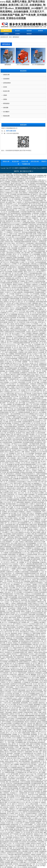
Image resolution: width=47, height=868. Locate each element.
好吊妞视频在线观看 (19, 652)
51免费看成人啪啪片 (8, 540)
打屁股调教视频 (21, 409)
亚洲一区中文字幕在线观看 (11, 449)
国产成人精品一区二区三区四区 (18, 513)
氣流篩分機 (6, 91)
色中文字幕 (3, 349)
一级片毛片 (5, 586)
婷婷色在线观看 (11, 785)
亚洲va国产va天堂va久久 (39, 644)
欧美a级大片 (13, 488)
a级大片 (16, 311)
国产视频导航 (35, 365)
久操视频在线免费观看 (24, 412)
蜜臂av (12, 329)
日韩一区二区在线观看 (11, 194)
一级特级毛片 (15, 447)
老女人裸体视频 (25, 561)
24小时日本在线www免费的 (15, 556)
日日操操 (30, 247)
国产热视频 (22, 367)
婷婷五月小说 (25, 355)
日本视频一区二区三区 (8, 300)
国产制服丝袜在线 (34, 449)
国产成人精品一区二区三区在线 (11, 678)
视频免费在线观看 (35, 439)
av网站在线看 (17, 611)
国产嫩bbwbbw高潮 (22, 739)
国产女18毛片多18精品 (35, 204)
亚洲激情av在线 (10, 278)
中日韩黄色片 (16, 423)
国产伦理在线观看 (23, 204)
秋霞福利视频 (41, 251)
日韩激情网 (3, 351)
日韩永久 (12, 310)
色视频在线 (9, 193)
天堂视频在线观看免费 (6, 283)
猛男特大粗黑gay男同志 (21, 338)
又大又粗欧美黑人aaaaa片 (10, 204)
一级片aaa (35, 660)
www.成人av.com (14, 313)
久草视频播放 (24, 224)
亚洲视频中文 (24, 373)
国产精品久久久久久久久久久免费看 (24, 196)
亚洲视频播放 (6, 528)
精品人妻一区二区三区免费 (32, 397)
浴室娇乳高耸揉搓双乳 (23, 436)
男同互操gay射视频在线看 (32, 202)
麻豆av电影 (35, 627)
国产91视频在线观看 (6, 378)
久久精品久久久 (7, 264)
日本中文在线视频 (42, 400)
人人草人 (42, 324)
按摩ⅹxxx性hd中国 (20, 720)
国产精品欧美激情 (32, 742)
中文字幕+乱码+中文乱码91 (38, 360)
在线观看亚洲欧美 (27, 422)
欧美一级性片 (24, 251)
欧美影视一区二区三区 (31, 663)
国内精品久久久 (28, 633)
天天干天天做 (14, 367)
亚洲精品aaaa (16, 566)
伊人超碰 (17, 289)
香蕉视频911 (9, 542)
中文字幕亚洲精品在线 (29, 275)
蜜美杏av (2, 445)
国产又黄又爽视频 (41, 671)
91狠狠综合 (35, 284)
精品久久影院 (25, 649)
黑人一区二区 (10, 381)
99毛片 (31, 788)
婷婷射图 (19, 701)
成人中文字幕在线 (30, 847)
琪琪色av (16, 518)
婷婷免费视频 (29, 637)
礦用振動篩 (6, 103)
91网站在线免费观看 (40, 243)
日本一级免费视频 (13, 641)
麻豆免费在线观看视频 (24, 194)
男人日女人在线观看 (10, 686)
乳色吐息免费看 (8, 398)
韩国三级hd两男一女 (32, 434)
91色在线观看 (6, 684)
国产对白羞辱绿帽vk (11, 180)
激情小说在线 (11, 626)
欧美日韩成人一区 (10, 573)
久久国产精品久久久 (28, 556)
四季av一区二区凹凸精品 (33, 404)
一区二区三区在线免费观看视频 (23, 381)
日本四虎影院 (24, 614)
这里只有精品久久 (34, 528)
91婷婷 (38, 457)
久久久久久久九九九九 (41, 556)
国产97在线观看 (14, 834)
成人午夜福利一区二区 (11, 269)
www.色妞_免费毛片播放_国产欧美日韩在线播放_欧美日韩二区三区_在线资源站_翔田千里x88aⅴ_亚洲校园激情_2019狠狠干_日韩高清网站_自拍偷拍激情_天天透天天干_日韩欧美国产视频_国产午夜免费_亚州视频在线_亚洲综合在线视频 (23, 177)
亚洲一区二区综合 (34, 355)
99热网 (2, 543)
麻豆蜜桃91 (12, 586)
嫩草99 (12, 858)
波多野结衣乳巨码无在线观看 (23, 697)
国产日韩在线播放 (13, 512)
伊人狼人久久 (35, 412)
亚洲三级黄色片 (24, 193)
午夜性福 (41, 351)
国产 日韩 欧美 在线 (13, 711)
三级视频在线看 (23, 793)
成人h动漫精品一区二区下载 (19, 529)
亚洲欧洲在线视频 (15, 299)
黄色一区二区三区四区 (32, 714)
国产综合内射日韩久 (26, 340)
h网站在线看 (36, 387)
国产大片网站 (15, 303)
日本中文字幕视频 (14, 251)
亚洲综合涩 (15, 575)
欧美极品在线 (37, 337)
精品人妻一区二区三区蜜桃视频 (12, 199)
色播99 (39, 216)
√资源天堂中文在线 (35, 436)
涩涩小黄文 (41, 684)
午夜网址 (43, 340)
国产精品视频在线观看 (23, 524)
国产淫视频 (42, 772)
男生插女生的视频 (22, 490)
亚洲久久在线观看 (28, 300)
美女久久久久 (32, 272)
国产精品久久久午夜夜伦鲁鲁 (36, 321)
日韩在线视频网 (26, 507)
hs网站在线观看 (29, 542)
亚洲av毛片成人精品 (32, 322)
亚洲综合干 (28, 280)
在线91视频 (4, 224)
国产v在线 (22, 485)
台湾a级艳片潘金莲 (31, 411)
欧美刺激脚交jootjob (38, 297)
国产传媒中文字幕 (6, 248)
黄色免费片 (8, 727)
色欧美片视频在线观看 (10, 411)
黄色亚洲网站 (35, 597)
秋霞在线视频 (24, 651)
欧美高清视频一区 (32, 668)
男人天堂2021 (17, 455)
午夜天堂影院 (31, 809)
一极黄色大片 (12, 809)
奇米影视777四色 (21, 433)
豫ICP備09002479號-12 (27, 171)
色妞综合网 (24, 600)
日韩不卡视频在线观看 (11, 352)
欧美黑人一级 (15, 562)
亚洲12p (18, 510)
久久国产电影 (18, 215)
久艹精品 (24, 378)
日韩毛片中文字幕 (32, 482)
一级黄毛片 (3, 806)
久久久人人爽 (26, 553)
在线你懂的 (17, 753)
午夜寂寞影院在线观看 (30, 573)
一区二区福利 (38, 455)
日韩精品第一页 (27, 254)
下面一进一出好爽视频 (28, 520)
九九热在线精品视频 (40, 281)
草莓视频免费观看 (29, 292)
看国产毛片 (11, 629)
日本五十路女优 (35, 575)
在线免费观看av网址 (32, 207)
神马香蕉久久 (9, 307)
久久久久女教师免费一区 (22, 237)
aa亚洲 (29, 488)
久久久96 (25, 185)
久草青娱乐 (3, 853)
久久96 (33, 248)
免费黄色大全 (27, 662)
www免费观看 (23, 247)
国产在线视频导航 (23, 523)
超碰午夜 (30, 725)
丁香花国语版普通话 (27, 540)
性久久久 (10, 343)
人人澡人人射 (18, 763)
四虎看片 (34, 415)
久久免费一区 (16, 780)
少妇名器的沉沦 (7, 288)
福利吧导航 (11, 216)
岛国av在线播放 (33, 251)
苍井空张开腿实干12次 (30, 738)
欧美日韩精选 (29, 438)
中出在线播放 (4, 554)
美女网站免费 (32, 458)
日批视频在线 (43, 851)
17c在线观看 (33, 656)
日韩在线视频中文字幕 (29, 618)
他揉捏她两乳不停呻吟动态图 (19, 599)
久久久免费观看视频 (29, 727)
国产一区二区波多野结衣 (37, 288)
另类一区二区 (13, 673)
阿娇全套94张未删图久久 (36, 477)
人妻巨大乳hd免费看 (22, 458)
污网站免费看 (32, 614)
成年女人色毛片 (18, 457)
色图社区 (12, 714)
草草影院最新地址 (39, 536)
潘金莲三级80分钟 (16, 183)
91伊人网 (3, 474)
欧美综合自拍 (23, 228)
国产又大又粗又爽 (29, 616)
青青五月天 (28, 627)
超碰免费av (20, 292)
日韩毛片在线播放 (18, 349)
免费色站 (3, 799)
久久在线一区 (30, 382)
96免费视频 (19, 310)
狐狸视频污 (43, 333)
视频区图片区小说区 (36, 763)
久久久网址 (15, 193)
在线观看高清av (32, 569)
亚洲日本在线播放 (30, 487)
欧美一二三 (3, 232)
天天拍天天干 (18, 232)
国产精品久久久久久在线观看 (20, 444)
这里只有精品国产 (5, 477)
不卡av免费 (17, 540)
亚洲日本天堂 (25, 845)
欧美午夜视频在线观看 (11, 466)
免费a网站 (3, 572)
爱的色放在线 (34, 491)
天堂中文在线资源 (5, 646)
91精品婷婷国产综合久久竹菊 (26, 269)
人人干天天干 (43, 804)
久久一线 (19, 256)
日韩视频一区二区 (24, 562)
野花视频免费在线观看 (29, 223)
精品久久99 (36, 768)
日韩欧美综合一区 (12, 494)
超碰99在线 (30, 188)
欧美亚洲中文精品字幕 (36, 850)
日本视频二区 (15, 264)
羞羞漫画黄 (42, 476)
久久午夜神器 (35, 324)
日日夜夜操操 (12, 482)
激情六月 (15, 804)
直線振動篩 (6, 79)
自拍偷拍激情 (30, 243)
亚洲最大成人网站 (36, 463)
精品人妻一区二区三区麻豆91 (35, 839)
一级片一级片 (43, 218)
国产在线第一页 (32, 793)
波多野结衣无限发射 (34, 605)
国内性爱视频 (15, 644)
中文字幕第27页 (36, 802)
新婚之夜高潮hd (40, 305)
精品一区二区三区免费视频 (8, 820)
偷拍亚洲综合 (4, 213)
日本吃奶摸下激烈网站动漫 (28, 212)
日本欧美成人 (7, 444)
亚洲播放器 (22, 512)
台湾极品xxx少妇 (34, 632)
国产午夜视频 (41, 411)
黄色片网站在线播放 (33, 679)
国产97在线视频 (7, 722)
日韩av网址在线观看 (30, 602)
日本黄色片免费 (35, 299)
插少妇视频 (43, 231)
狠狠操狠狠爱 (33, 706)
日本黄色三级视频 (41, 212)
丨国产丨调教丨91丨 (22, 344)
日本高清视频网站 (24, 528)
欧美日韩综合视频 (25, 299)
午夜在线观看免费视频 (10, 259)
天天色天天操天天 (23, 717)
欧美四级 (40, 494)
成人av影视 (42, 193)
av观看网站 (28, 640)
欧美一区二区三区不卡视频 (16, 273)
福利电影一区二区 (15, 613)
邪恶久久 (5, 610)
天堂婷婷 (20, 250)
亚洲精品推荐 (18, 682)
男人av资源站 (25, 235)
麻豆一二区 (23, 188)
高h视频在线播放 (26, 286)
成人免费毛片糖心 (11, 202)
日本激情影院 (26, 198)
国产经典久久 (13, 810)
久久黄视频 (16, 681)
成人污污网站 (36, 678)
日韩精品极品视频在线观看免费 (23, 242)
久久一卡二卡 (4, 453)
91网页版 (9, 349)
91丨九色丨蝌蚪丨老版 (25, 496)
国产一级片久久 (37, 371)
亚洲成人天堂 (10, 434)
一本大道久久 (30, 261)
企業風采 (6, 34)
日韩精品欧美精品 (28, 712)
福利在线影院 (28, 267)
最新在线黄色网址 (40, 250)
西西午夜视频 (37, 633)
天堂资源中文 (38, 755)
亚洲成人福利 (27, 483)
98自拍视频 (14, 248)
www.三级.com (39, 420)
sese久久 (34, 280)
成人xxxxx (40, 862)
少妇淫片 (6, 588)
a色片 (43, 855)
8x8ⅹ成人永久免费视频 (28, 414)
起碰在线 (32, 235)
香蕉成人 (7, 390)
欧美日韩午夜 (11, 291)
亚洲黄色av (20, 738)
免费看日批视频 (43, 419)
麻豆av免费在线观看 (25, 709)
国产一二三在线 (8, 188)
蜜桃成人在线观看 (18, 284)
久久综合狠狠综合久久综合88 (31, 592)
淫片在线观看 (25, 706)
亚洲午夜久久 (42, 322)
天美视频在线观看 (14, 660)
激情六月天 (43, 747)
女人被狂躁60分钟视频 (30, 667)
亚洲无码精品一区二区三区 (39, 488)
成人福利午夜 (34, 561)
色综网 (35, 234)
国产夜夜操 (3, 716)
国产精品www (9, 580)
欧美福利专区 (15, 709)
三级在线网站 (25, 537)
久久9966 (26, 583)
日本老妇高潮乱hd (22, 482)
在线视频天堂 (4, 744)
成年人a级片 (39, 487)
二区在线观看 (12, 406)
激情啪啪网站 (25, 703)
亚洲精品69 (33, 384)
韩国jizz (23, 548)
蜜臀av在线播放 (17, 417)
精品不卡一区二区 (37, 381)
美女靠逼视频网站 (37, 485)
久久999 (42, 605)
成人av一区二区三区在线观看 (18, 836)
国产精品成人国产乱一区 (30, 256)
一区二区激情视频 (29, 226)
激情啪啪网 (37, 704)
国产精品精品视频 (39, 188)
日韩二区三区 (39, 746)
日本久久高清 (27, 741)
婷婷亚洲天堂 (10, 221)
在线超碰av (30, 529)
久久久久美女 (22, 207)
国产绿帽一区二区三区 (36, 237)
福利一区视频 (11, 387)
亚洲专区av (7, 543)
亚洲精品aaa (35, 662)
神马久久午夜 (23, 551)
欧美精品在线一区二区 (17, 825)
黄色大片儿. (8, 360)
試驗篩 (5, 95)
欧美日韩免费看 (33, 867)
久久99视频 (31, 736)
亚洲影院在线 (36, 199)
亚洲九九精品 (15, 191)
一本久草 (20, 201)
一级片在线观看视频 (14, 373)
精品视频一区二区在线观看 (30, 608)
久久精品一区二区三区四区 (27, 262)
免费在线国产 (43, 795)
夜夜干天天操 (13, 234)
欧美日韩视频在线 (32, 526)
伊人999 (29, 180)
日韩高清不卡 (4, 384)
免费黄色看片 (11, 621)
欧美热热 (35, 425)
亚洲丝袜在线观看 (11, 428)
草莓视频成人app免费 (41, 513)
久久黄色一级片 (8, 506)
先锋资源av (7, 793)
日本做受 (28, 813)
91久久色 (21, 596)
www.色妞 (27, 231)
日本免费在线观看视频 (29, 376)
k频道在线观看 (18, 275)
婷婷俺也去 (27, 288)
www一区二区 (15, 731)
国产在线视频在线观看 (11, 368)
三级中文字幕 (7, 703)
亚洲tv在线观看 (10, 550)
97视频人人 (7, 599)
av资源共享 (3, 343)
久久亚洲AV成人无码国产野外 (9, 674)
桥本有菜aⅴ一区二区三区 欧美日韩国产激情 (30, 314)
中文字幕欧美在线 (27, 417)
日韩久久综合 (7, 243)
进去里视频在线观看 (14, 212)
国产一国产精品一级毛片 (13, 776)
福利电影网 (7, 330)
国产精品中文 (34, 194)
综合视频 (42, 428)
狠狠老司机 (18, 537)
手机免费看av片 (42, 842)
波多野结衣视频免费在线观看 (28, 464)
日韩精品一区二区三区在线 (23, 832)
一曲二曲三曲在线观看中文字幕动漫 (34, 182)
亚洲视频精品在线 (26, 643)
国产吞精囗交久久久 (20, 434)
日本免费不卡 (43, 215)
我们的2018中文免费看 (14, 224)
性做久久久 (42, 379)
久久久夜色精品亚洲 (6, 376)
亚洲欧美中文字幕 (40, 348)
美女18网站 (27, 785)
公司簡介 (18, 34)
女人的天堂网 (12, 802)
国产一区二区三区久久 (11, 523)
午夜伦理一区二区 (8, 760)
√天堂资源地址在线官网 (10, 186)
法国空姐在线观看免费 (19, 190)
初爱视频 (11, 185)
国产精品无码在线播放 (31, 621)
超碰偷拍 (31, 831)
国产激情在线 (18, 520)
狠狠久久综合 (39, 226)
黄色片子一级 (10, 338)
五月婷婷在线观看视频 (41, 616)
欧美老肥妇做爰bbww (6, 679)
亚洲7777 (26, 273)
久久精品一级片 (30, 806)
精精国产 (14, 370)
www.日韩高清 (23, 379)
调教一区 (10, 286)
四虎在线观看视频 (41, 183)
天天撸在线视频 (39, 201)
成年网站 (34, 216)
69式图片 (35, 471)
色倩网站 (5, 512)
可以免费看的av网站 (25, 205)
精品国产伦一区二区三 (6, 245)
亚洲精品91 (43, 853)
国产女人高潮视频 (5, 182)
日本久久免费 (34, 701)
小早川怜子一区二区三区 (9, 708)
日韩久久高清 (7, 700)
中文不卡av (42, 581)
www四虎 (12, 668)
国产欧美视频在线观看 (19, 404)
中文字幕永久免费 (34, 624)
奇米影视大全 (8, 652)
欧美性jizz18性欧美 (36, 843)
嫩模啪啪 (34, 674)
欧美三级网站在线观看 (29, 457)
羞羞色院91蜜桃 (16, 235)
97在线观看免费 (37, 512)
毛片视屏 (38, 649)
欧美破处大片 (14, 793)
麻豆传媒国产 (23, 191)
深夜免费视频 (13, 501)
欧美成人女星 (18, 297)
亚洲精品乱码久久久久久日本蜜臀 (24, 329)
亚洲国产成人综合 (15, 600)
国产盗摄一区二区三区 (14, 507)
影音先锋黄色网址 (32, 842)
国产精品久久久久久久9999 (29, 392)
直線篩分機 (25, 161)
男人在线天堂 (11, 798)
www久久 (18, 798)
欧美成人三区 (39, 693)
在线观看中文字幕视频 (8, 198)
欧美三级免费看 (39, 335)
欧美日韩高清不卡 (22, 779)
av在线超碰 (20, 357)
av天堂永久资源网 (32, 191)
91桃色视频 (7, 367)
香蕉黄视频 (31, 681)
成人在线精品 (16, 360)
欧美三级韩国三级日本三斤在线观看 (28, 316)
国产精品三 (39, 275)
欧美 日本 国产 (41, 280)
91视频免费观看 (16, 703)
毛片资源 (33, 198)
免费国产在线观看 (30, 823)
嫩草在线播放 (12, 220)
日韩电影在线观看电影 (30, 638)
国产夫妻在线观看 (10, 741)
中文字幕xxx (28, 550)
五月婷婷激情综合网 (41, 223)
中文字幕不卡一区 (14, 384)
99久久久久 (43, 374)
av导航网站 (21, 352)
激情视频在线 (43, 662)
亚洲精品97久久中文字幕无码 (32, 283)
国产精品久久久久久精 (23, 460)
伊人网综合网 (43, 714)
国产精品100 (41, 191)
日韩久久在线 (14, 532)
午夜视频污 (29, 333)
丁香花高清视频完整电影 (10, 427)
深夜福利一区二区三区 (33, 270)
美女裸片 (5, 286)
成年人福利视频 (34, 591)
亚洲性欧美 (9, 207)
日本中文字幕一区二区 (17, 397)
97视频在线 (31, 228)
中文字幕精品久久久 (18, 335)
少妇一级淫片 (31, 221)
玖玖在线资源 (37, 422)
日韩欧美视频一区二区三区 (36, 450)
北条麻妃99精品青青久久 (28, 474)
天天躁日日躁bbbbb (32, 278)
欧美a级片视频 (41, 224)
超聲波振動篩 (7, 83)
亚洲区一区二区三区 (6, 335)
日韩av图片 (15, 270)
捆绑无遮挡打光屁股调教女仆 (23, 855)
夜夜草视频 (5, 480)
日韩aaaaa (41, 194)
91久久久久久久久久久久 (9, 344)
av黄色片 (21, 698)
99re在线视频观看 (24, 449)
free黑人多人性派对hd (21, 790)
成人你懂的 (17, 221)
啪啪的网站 (21, 267)
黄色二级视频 (12, 610)
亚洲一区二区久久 (40, 635)
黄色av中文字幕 (37, 445)
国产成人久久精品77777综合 (17, 333)
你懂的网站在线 (20, 586)
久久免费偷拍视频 (11, 321)
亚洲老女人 (35, 242)
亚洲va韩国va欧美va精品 (13, 630)
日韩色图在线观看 (6, 644)
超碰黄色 (36, 622)
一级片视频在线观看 (34, 444)
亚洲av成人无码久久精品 (39, 659)
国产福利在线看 (42, 341)
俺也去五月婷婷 (10, 614)
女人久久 (24, 531)
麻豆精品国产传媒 (27, 297)
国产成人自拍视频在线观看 (20, 539)
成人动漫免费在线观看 (6, 442)
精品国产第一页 (22, 488)
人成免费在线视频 (11, 385)
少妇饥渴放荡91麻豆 (35, 186)
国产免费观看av (28, 337)
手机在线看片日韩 (41, 357)
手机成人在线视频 (26, 199)
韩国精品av (23, 780)
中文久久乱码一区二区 (10, 502)
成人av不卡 (3, 324)
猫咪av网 (34, 534)
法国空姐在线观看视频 (35, 821)
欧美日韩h (14, 430)
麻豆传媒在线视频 (40, 269)
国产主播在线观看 (25, 264)
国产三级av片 (22, 466)
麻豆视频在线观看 (40, 716)
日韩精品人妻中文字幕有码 (8, 637)
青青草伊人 (19, 198)
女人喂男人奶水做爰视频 (13, 419)
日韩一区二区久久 (5, 728)
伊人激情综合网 (16, 378)
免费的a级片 (21, 674)
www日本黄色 (15, 205)
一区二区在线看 (10, 294)
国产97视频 (22, 403)
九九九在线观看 (25, 613)
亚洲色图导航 (39, 453)
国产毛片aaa (26, 363)
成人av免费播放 (10, 354)
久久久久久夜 (7, 689)
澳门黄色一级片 (38, 752)
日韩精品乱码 (31, 673)
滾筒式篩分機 (35, 161)
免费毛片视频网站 (22, 220)
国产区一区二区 (17, 254)
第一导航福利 (27, 284)
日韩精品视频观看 (35, 747)
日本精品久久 (22, 243)
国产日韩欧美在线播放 (10, 627)
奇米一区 (16, 867)
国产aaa (17, 614)
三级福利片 (29, 512)
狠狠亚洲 (43, 444)
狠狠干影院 (32, 730)
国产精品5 (27, 428)
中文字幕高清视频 (18, 638)
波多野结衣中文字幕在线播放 (8, 256)
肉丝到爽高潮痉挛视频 (36, 273)
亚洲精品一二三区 (10, 295)
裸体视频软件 (26, 365)
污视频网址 (43, 270)
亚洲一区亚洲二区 (11, 701)
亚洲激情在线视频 (12, 787)
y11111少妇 (17, 307)
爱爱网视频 (26, 439)
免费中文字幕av (30, 776)
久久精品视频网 (36, 254)
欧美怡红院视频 (14, 842)
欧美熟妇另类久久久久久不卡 (13, 392)
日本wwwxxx (19, 626)
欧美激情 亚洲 (30, 409)
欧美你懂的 (28, 485)
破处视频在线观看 (35, 460)
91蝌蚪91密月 (12, 847)
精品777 (41, 303)
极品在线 (41, 660)
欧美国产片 (9, 417)
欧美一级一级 (23, 526)
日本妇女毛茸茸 (9, 840)
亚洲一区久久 (10, 799)
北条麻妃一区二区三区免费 (23, 327)
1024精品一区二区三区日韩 (33, 423)
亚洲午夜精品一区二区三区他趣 (29, 419)
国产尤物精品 (22, 281)
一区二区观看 (21, 390)
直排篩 (5, 87)
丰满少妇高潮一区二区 (21, 607)
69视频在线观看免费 (23, 810)
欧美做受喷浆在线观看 (35, 812)
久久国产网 (16, 188)
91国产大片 (40, 738)
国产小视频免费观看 (23, 186)
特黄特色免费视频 (40, 577)
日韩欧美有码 (12, 389)
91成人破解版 (4, 536)
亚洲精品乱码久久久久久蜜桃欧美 (20, 521)
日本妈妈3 (43, 387)
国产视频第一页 (23, 518)
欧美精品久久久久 (18, 283)
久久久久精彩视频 (18, 337)
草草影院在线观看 (34, 193)
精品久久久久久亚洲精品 (23, 389)
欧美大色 (15, 441)
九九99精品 (28, 534)
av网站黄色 (29, 564)
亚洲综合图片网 (42, 313)
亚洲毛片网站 (20, 847)
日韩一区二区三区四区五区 (24, 218)
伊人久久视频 (31, 348)
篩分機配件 (6, 112)
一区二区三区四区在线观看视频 (9, 359)
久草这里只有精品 (10, 719)
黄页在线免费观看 (42, 569)
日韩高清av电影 (9, 242)
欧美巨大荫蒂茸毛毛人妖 (36, 641)
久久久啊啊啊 (30, 766)
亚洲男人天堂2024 (29, 277)
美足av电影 (5, 596)
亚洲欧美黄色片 (13, 267)
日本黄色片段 (36, 643)
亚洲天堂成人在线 (36, 401)
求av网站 (2, 180)
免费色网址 (20, 559)
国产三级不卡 (29, 777)
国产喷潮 (36, 637)
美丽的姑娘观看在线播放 (23, 259)
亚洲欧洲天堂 (30, 427)
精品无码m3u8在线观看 (10, 318)
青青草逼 (16, 864)
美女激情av (21, 182)
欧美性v (30, 307)
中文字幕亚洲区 (4, 648)
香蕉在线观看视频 (12, 395)
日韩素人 (2, 428)
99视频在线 (35, 218)
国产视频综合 (39, 228)
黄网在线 (12, 720)
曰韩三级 (28, 674)
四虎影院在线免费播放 (26, 644)
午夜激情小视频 (42, 234)
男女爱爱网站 (20, 627)
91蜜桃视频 (35, 303)
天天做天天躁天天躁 (33, 338)
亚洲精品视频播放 (42, 256)
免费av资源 (9, 455)
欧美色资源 (38, 235)
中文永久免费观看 (20, 799)
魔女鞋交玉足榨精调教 (17, 670)
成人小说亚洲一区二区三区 (35, 499)
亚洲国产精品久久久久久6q (11, 408)
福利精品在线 (7, 430)
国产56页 (38, 651)
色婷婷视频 (9, 337)
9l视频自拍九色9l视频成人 (9, 559)
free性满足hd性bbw (28, 201)
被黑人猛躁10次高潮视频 (13, 589)
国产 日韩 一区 (34, 864)
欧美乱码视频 (18, 185)
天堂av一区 (11, 843)
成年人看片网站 (43, 207)
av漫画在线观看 (17, 730)
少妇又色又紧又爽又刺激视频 (26, 441)
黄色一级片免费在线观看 (17, 240)
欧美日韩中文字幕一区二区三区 (28, 313)
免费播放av (25, 730)
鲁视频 (4, 201)
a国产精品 (8, 575)
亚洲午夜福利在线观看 (24, 597)
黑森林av (27, 575)
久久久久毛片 (30, 506)
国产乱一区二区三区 (37, 741)
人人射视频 (24, 307)
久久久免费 (18, 749)
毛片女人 (13, 308)
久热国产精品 (10, 215)
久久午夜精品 (36, 307)
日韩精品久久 (20, 428)
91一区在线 (8, 303)
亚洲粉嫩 (9, 464)
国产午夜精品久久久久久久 (21, 624)
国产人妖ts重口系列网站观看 (10, 667)
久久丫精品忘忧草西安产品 (17, 648)
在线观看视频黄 (5, 265)
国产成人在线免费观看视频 (28, 566)
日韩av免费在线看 (36, 761)
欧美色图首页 (43, 592)
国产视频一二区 (25, 491)
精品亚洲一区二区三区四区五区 (15, 226)
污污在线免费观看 (32, 395)
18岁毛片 (37, 221)
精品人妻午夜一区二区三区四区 (17, 744)
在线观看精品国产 (25, 384)
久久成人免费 (4, 389)
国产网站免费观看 (29, 346)
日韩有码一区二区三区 (7, 682)
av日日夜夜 (31, 539)
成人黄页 (43, 220)
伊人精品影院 (30, 820)
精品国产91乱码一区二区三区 (30, 215)
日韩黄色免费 (19, 573)
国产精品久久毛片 (7, 468)
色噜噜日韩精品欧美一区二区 (10, 496)
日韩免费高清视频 (41, 719)
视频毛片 (25, 310)
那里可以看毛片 (18, 483)
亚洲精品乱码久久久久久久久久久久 (12, 223)
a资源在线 (37, 539)
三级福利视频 (22, 270)
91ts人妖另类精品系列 (23, 504)
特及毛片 (12, 463)
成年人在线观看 (11, 458)
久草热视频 (21, 640)
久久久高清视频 (30, 453)
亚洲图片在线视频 (33, 379)
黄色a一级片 (18, 493)
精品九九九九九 (18, 245)
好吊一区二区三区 (42, 392)
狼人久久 (5, 622)
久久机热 (3, 654)
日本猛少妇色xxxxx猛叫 (17, 728)
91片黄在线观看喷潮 (34, 510)
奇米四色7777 (28, 469)
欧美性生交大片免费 (25, 303)
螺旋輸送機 (6, 116)
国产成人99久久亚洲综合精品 (13, 706)
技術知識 (29, 31)
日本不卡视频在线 (18, 277)
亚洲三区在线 (23, 348)
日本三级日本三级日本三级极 (14, 365)
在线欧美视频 (35, 581)
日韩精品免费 (13, 420)
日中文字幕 (22, 311)
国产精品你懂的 (21, 318)
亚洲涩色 (42, 679)
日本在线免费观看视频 (36, 209)
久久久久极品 (38, 378)
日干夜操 (14, 292)
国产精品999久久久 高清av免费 (26, 431)
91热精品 (41, 627)
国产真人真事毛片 (40, 736)
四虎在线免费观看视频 (15, 553)
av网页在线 (33, 264)
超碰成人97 (3, 362)
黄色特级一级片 (14, 403)
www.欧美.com (29, 258)
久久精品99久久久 (20, 806)
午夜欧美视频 (26, 735)
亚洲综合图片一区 (27, 371)
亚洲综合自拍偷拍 (8, 493)
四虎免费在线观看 (13, 746)
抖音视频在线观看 (40, 292)
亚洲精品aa (9, 231)
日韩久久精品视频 (12, 281)
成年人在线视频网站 (36, 253)
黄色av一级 (15, 243)
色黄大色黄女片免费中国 (23, 385)
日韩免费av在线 (8, 769)
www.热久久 (43, 643)
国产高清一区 (13, 412)
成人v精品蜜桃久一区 (17, 584)
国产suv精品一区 (35, 295)
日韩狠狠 (11, 275)
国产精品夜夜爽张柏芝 (15, 213)
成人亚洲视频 (7, 534)
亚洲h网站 (32, 183)
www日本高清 (4, 406)
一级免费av (35, 584)
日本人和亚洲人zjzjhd (6, 209)
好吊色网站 (9, 254)
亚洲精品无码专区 (11, 305)
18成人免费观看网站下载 (33, 468)
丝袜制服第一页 (33, 494)
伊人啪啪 (43, 708)
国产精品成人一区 (12, 201)
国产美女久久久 (25, 747)
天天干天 (19, 517)
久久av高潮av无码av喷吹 (32, 367)
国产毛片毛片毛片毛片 (41, 261)
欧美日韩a (6, 807)
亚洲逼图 (39, 638)
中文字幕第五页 (39, 766)
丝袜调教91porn (4, 251)
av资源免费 (18, 474)
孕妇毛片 (27, 722)
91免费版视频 (35, 428)
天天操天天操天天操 (33, 351)
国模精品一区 (39, 520)
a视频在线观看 (6, 397)
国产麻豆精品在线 (24, 641)
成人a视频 (41, 385)
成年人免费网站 (8, 404)
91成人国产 (41, 482)
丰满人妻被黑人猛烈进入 (34, 558)
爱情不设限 (29, 234)
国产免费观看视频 (35, 562)
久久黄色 (23, 423)
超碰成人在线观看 (37, 325)
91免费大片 (32, 504)
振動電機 (6, 108)
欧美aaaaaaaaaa (4, 660)
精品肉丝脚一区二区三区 (11, 348)
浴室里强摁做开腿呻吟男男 (13, 548)
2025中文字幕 (29, 425)
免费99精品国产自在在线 (40, 247)
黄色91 (26, 272)
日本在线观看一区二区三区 (31, 853)
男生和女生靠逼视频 (29, 305)
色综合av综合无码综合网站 (34, 711)
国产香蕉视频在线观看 (7, 594)
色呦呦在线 (33, 722)
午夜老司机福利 (22, 395)
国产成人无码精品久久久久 (23, 324)
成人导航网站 (12, 536)
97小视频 (24, 221)
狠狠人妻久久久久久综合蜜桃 (28, 289)
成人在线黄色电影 (33, 600)
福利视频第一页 (35, 735)
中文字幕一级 (12, 409)
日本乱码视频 (42, 349)
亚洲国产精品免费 (22, 374)
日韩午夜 (42, 265)
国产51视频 (38, 196)
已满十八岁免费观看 (40, 427)
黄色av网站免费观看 (24, 761)
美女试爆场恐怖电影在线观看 (10, 526)
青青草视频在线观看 (21, 354)
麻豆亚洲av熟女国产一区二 (22, 829)
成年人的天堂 (20, 280)
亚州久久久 (26, 349)
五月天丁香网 (13, 649)
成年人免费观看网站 (37, 390)
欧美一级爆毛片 (29, 652)
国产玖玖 (7, 765)
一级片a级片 (14, 390)
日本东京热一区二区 (10, 357)
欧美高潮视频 (19, 861)
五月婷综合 (29, 318)
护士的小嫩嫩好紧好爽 (8, 771)
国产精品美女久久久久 (25, 248)
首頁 (10, 37)
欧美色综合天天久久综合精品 (10, 564)
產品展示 (18, 31)
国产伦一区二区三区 (13, 485)
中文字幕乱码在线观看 (19, 239)
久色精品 (16, 247)
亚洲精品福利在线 (10, 332)
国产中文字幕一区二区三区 (12, 632)
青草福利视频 (35, 709)
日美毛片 (22, 837)
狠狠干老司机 (25, 183)
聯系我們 (29, 34)
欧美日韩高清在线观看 (37, 507)
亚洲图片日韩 (36, 340)
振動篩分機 (6, 75)
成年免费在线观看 (36, 559)
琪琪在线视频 (26, 701)
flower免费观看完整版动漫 (16, 768)
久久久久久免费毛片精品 (7, 393)
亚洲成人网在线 (38, 859)
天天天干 (15, 207)
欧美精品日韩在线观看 (12, 461)
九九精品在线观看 (40, 433)
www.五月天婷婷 (33, 461)
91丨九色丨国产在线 (36, 370)
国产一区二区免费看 (6, 235)
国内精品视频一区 (12, 210)
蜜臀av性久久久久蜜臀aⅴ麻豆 (19, 862)
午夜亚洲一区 (20, 202)
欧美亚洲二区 (34, 430)
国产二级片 (37, 788)
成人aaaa (18, 771)
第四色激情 (7, 613)
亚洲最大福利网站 (18, 272)
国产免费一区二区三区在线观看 (16, 848)
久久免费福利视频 (42, 264)
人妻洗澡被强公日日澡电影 (13, 253)
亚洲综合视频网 (35, 231)
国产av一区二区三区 (11, 733)
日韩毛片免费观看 (22, 569)
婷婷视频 (7, 363)
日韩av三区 (3, 796)
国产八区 (21, 667)
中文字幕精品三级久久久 (39, 496)
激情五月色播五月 (34, 229)
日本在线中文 (34, 758)
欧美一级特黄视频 (14, 228)
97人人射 (15, 679)
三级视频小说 (23, 817)
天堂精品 (28, 332)
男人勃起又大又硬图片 (38, 493)
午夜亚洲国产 (12, 779)
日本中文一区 (21, 453)
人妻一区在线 (11, 659)
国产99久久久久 (5, 262)
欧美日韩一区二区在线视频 (23, 629)
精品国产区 (19, 294)
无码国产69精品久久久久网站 (21, 209)
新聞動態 (41, 31)
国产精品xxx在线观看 (13, 341)
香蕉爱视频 (30, 545)
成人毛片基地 (4, 220)
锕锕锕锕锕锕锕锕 (30, 716)
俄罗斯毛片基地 (20, 621)
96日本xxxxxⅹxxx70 (15, 265)
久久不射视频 (39, 776)
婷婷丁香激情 (32, 840)
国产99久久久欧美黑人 (19, 468)
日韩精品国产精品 (37, 245)
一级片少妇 (36, 220)
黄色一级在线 (11, 324)
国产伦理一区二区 (39, 300)
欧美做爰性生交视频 (19, 580)
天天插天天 (8, 292)
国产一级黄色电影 (9, 537)
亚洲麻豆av (34, 733)
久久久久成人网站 (10, 237)
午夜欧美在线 (32, 224)
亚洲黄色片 (10, 232)
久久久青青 (9, 611)
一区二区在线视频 (34, 294)
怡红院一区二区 (34, 363)
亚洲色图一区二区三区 (37, 785)
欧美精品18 (16, 837)
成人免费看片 (10, 311)
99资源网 (17, 572)
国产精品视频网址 (23, 368)
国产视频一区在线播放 (41, 382)
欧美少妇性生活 (33, 717)
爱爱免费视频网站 (26, 213)
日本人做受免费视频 (41, 727)
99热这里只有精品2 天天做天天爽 (31, 856)
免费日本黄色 (33, 524)
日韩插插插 (14, 182)
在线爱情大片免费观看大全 (10, 431)
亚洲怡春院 (43, 404)
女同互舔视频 (11, 796)
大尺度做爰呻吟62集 (13, 379)
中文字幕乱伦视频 (19, 594)
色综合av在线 (39, 806)
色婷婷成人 (8, 671)
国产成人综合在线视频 (6, 272)
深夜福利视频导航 (18, 231)
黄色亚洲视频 (40, 614)
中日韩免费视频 (35, 700)
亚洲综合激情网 (22, 445)
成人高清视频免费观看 (11, 316)
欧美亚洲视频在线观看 (22, 308)
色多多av (20, 633)
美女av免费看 (36, 657)
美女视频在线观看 (11, 504)
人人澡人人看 (40, 458)
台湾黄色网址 (36, 213)
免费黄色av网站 (5, 240)
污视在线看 (29, 498)
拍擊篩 (5, 99)
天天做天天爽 (4, 185)
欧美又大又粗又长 (40, 414)
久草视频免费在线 (13, 622)
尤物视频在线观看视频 (13, 499)
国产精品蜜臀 (15, 774)
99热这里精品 (22, 382)
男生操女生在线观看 (17, 288)
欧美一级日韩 (24, 510)
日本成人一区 (8, 602)
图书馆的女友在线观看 (37, 205)
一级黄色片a (34, 385)
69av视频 (6, 422)
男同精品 (12, 697)
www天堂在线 (4, 216)
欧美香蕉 (44, 254)
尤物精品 (9, 654)
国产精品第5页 (11, 433)
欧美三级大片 (8, 441)
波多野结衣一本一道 (21, 278)
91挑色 (19, 649)
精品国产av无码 (27, 245)
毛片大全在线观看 (11, 725)
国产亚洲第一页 (30, 466)
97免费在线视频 (32, 341)
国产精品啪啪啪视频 (38, 550)
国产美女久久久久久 (16, 363)
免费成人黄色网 (30, 433)
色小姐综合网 (31, 607)
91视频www (28, 216)
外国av (13, 605)
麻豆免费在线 (38, 442)
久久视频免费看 (28, 768)
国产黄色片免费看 (19, 487)
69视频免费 (36, 267)
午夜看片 (30, 220)
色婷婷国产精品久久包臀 (13, 340)
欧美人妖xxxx (42, 180)
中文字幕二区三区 (32, 684)
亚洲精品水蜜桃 (14, 262)
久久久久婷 (25, 294)
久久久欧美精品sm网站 (25, 818)
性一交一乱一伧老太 (29, 250)
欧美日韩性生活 (20, 216)
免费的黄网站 (29, 752)
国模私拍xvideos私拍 (24, 532)
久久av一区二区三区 (21, 668)
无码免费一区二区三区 (29, 357)
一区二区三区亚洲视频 (16, 471)
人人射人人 (25, 319)
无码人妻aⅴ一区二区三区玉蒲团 (13, 592)
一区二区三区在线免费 (19, 498)
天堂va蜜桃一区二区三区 (16, 588)
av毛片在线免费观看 (17, 547)
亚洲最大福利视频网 (19, 258)
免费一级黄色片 (26, 452)
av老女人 (42, 529)
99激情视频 (25, 515)
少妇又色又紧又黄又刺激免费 (34, 210)
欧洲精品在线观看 (15, 736)
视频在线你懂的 (22, 180)
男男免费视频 (19, 325)
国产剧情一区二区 (16, 401)
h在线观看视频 (7, 547)
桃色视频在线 (34, 349)
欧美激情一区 (21, 406)
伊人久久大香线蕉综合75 (35, 518)
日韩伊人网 (19, 635)
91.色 (28, 190)
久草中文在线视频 (25, 782)
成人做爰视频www (37, 483)
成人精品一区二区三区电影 (14, 362)
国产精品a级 (6, 319)
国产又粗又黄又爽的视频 (22, 291)
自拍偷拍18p (12, 218)
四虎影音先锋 (14, 528)
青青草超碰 (8, 370)
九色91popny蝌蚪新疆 (32, 769)
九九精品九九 (10, 520)
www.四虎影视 (25, 758)
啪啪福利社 (9, 258)
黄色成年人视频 (13, 596)
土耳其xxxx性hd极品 (15, 856)
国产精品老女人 (19, 550)
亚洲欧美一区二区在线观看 (34, 611)
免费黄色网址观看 (22, 603)
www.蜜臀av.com (22, 351)
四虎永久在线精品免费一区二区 (28, 447)
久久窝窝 (8, 445)
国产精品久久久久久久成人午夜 (28, 774)
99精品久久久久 (30, 815)
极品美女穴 (7, 665)
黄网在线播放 (20, 502)
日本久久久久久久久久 (6, 624)
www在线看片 (17, 531)
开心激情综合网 (28, 828)
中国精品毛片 (6, 858)
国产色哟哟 (20, 662)
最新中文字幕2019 (41, 376)
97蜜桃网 (3, 434)
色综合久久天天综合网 (27, 455)
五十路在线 (40, 415)
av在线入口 (42, 570)
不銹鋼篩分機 (26, 164)
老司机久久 (35, 180)
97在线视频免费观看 (10, 280)
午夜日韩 (38, 311)
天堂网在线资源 (32, 185)
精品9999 (3, 258)
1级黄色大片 (17, 561)
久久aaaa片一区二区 (37, 771)
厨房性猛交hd (4, 490)
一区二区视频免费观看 (10, 476)
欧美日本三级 (17, 286)
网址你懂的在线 (11, 436)
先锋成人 (36, 529)
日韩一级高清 (27, 588)
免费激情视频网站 (37, 567)
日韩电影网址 (33, 308)
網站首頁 (6, 31)
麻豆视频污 (43, 622)
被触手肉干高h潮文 (15, 750)
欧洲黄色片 (35, 813)
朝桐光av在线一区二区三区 (34, 239)
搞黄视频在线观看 (39, 506)
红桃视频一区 (31, 746)
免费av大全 (13, 319)
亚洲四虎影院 (39, 248)
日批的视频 (29, 787)
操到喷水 (19, 618)
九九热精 (44, 239)
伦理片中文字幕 (20, 438)
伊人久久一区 (6, 836)
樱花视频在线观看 (38, 564)
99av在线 (7, 600)
